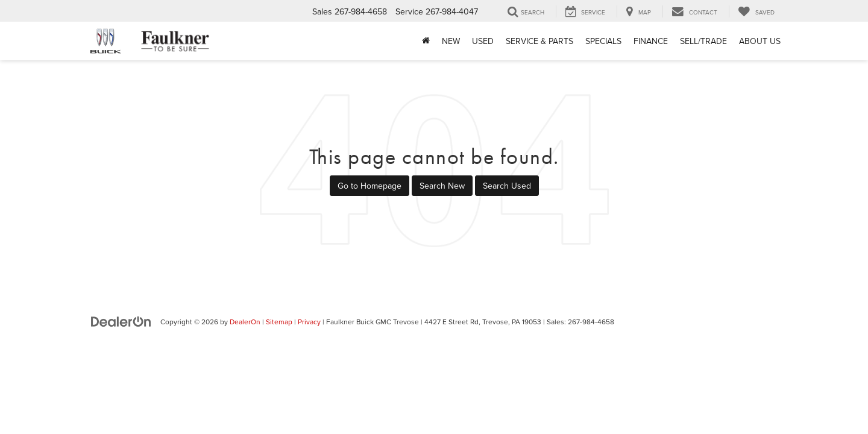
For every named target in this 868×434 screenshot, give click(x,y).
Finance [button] (651, 41)
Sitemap (279, 322)
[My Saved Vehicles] (756, 11)
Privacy (309, 322)
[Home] (426, 41)
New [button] (451, 41)
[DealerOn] (121, 321)
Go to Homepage (370, 186)
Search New (442, 186)
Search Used (507, 186)
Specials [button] (603, 41)
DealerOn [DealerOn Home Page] (245, 322)
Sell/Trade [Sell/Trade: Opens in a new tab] (703, 41)
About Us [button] (760, 41)
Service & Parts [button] (539, 41)
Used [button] (483, 41)
